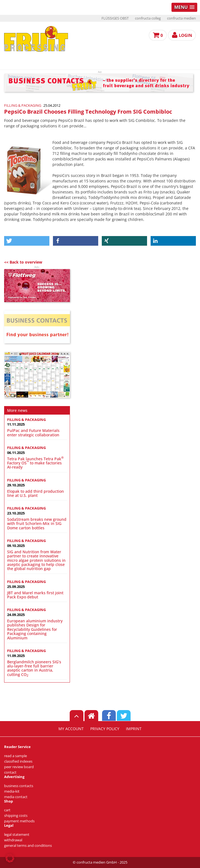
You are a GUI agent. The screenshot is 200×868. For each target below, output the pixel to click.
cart (7, 810)
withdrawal (13, 840)
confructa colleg (148, 18)
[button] (27, 241)
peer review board (19, 767)
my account (71, 729)
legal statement (17, 835)
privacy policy (105, 729)
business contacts (19, 786)
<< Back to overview (23, 262)
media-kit (12, 791)
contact (10, 772)
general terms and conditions (28, 846)
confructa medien (181, 18)
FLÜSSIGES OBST (115, 18)
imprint (134, 729)
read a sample (16, 756)
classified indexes (18, 761)
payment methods (19, 821)
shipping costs (16, 816)
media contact (16, 797)
